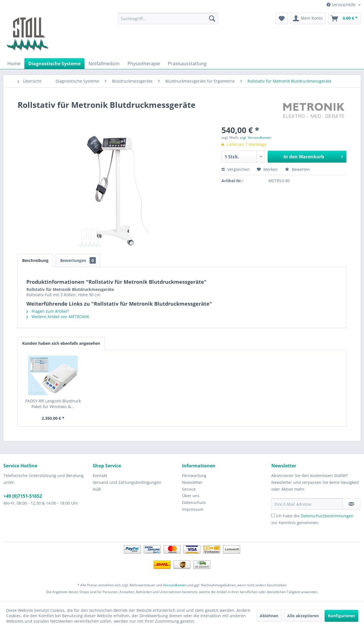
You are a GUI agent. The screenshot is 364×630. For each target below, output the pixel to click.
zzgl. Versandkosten (256, 137)
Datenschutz (194, 502)
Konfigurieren (341, 616)
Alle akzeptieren (303, 616)
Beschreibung (35, 260)
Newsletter (192, 482)
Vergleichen (236, 169)
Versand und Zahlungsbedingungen (127, 482)
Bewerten (297, 169)
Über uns (191, 496)
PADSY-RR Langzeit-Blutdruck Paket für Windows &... (53, 404)
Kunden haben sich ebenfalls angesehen (61, 343)
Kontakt (100, 475)
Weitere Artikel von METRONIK (58, 317)
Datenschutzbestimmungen (327, 516)
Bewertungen (78, 260)
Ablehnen (269, 616)
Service (189, 489)
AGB (97, 489)
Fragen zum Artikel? (48, 311)
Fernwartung (194, 475)
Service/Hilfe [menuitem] (342, 5)
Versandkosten (175, 585)
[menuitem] (168, 18)
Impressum (193, 509)
